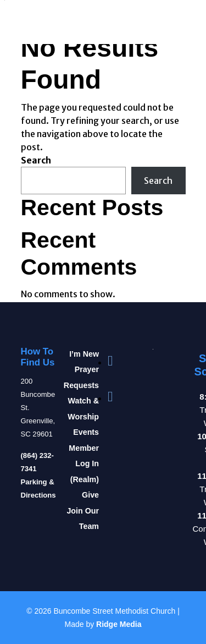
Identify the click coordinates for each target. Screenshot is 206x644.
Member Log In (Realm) (84, 464)
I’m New (84, 354)
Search (36, 160)
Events (86, 432)
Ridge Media (119, 624)
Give (90, 495)
